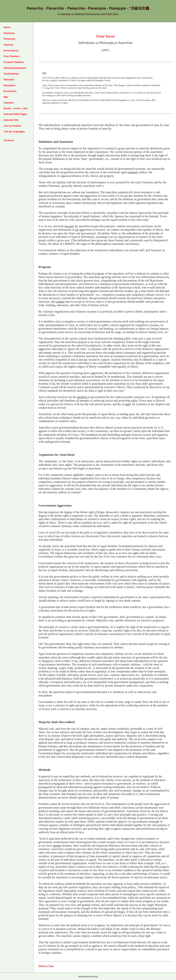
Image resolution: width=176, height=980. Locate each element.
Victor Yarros (105, 36)
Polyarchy (9, 39)
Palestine (9, 80)
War (6, 97)
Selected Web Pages (15, 114)
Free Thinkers (12, 56)
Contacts (9, 140)
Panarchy (9, 33)
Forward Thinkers (14, 62)
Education (10, 85)
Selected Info (11, 120)
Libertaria (9, 103)
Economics (10, 91)
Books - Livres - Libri (16, 108)
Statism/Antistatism (15, 68)
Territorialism (11, 74)
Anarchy (9, 45)
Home (7, 27)
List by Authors (12, 126)
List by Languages (14, 131)
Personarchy (11, 51)
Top (51, 966)
